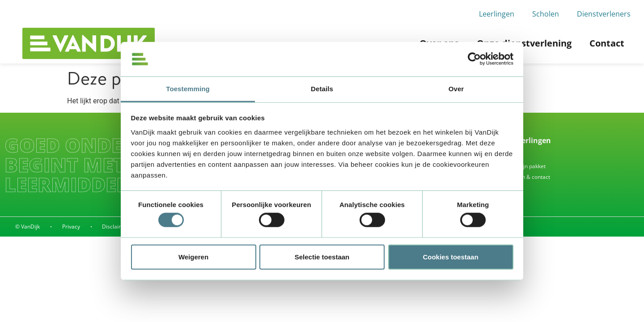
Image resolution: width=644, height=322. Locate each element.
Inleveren (508, 155)
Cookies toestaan (450, 256)
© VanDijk (28, 227)
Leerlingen (497, 14)
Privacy (71, 227)
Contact (607, 43)
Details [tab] (322, 89)
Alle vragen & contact (523, 177)
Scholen (546, 14)
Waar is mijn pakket (521, 166)
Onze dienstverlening (524, 43)
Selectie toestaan (322, 256)
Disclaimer (116, 227)
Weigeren (193, 256)
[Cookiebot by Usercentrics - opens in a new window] (474, 59)
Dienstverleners (604, 14)
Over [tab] (456, 89)
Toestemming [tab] (188, 89)
